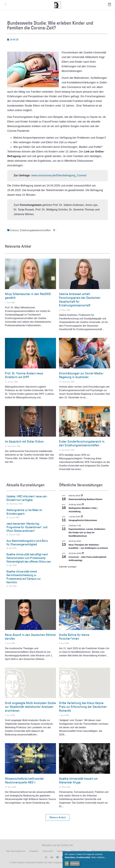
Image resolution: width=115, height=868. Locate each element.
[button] (57, 817)
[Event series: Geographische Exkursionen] (82, 517)
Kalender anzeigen (68, 567)
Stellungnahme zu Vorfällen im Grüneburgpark (24, 512)
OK (67, 863)
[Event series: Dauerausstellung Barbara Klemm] (82, 496)
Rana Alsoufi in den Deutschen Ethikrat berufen (30, 637)
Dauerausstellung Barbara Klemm (85, 499)
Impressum (59, 862)
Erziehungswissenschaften (35, 230)
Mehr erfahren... (99, 857)
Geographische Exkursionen (83, 520)
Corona (14, 230)
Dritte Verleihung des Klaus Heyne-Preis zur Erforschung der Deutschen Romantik (83, 707)
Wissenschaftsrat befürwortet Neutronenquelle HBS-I (24, 780)
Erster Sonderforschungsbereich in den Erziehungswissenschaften (82, 443)
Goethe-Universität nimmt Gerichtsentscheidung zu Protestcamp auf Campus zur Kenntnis (24, 577)
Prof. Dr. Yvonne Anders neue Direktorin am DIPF (24, 375)
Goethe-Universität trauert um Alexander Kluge (78, 780)
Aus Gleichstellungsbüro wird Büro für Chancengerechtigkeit (27, 543)
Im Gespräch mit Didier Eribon (24, 441)
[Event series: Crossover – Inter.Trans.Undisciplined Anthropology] (83, 553)
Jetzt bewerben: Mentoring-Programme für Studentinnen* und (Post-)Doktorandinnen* (27, 527)
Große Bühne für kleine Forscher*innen (74, 637)
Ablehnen (75, 863)
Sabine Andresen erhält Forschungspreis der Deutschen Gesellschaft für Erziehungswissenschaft (80, 300)
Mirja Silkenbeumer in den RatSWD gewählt (28, 296)
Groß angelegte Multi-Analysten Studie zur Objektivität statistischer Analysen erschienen (30, 707)
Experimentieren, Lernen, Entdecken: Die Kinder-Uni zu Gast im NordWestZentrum (87, 532)
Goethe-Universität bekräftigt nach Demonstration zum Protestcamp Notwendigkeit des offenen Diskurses (29, 558)
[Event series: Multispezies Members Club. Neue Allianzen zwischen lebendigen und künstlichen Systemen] (83, 505)
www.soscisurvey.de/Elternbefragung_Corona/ (59, 175)
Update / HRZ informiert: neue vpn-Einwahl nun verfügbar (27, 498)
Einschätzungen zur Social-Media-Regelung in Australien (81, 375)
